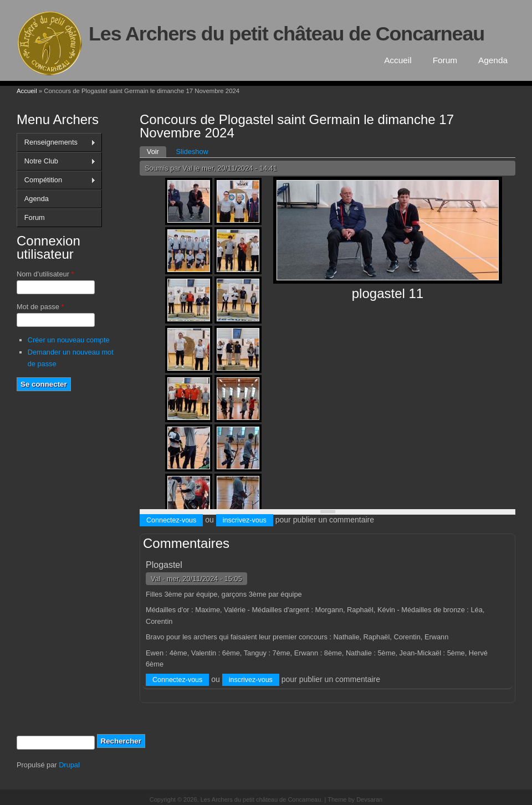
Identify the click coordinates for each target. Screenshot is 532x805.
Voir (157, 151)
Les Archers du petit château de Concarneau (287, 34)
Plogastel (164, 565)
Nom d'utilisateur (45, 274)
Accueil (398, 60)
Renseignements (56, 142)
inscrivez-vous (245, 520)
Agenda (493, 60)
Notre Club (56, 161)
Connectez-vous (171, 520)
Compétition (56, 180)
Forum (445, 60)
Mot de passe (40, 307)
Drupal (69, 765)
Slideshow (192, 152)
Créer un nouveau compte (69, 340)
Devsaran (369, 799)
